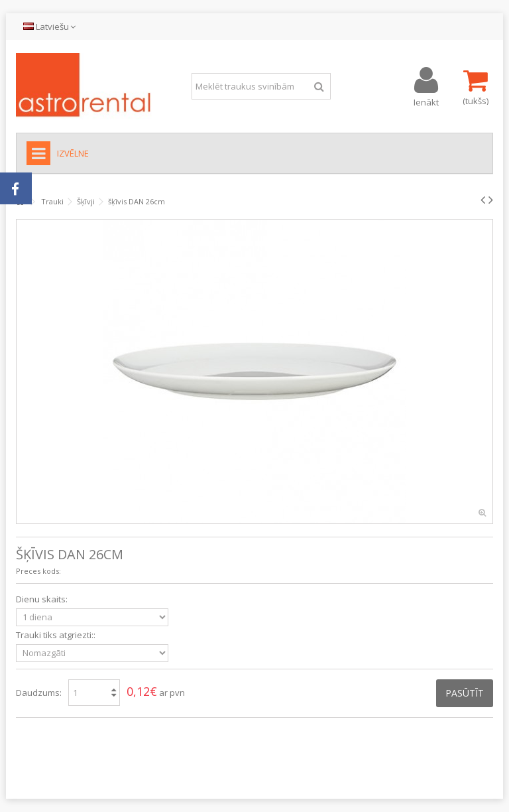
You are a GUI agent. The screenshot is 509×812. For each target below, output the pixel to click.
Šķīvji (86, 201)
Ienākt (426, 101)
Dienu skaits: (43, 599)
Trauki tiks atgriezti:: (57, 635)
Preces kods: (38, 571)
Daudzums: (39, 693)
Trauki (52, 201)
